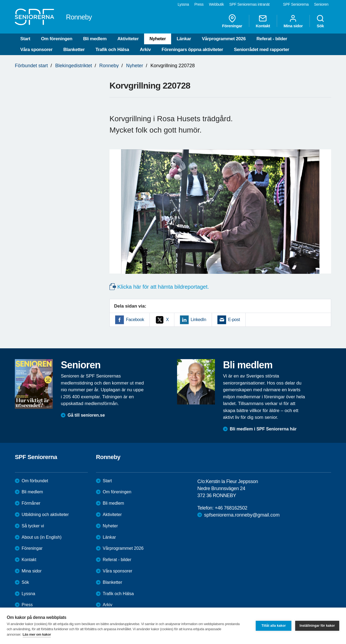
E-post (234, 320)
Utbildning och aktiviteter (45, 515)
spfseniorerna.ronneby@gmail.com (242, 515)
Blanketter (74, 50)
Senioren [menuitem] (321, 4)
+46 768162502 (231, 508)
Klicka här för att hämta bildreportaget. (163, 287)
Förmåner (31, 503)
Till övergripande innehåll (0, 0)
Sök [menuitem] (320, 21)
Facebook (135, 320)
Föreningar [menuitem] (232, 21)
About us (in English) (42, 537)
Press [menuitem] (199, 4)
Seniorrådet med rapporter (261, 50)
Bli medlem (95, 39)
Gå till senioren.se (86, 415)
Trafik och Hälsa (112, 50)
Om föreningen (57, 39)
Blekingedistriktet (74, 66)
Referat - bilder (272, 39)
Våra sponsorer (36, 50)
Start (25, 39)
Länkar (184, 39)
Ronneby (109, 66)
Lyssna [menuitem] (183, 4)
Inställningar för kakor (317, 626)
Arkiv (145, 50)
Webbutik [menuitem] (216, 4)
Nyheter (158, 39)
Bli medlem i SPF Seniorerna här (263, 429)
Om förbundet (35, 481)
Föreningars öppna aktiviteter (192, 50)
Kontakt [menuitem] (263, 21)
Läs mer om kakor (37, 634)
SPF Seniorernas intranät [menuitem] (249, 4)
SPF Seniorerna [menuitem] (296, 4)
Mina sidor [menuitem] (293, 21)
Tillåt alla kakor (274, 626)
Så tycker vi (33, 526)
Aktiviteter (128, 39)
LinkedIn (198, 320)
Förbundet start (31, 66)
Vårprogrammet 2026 (224, 39)
